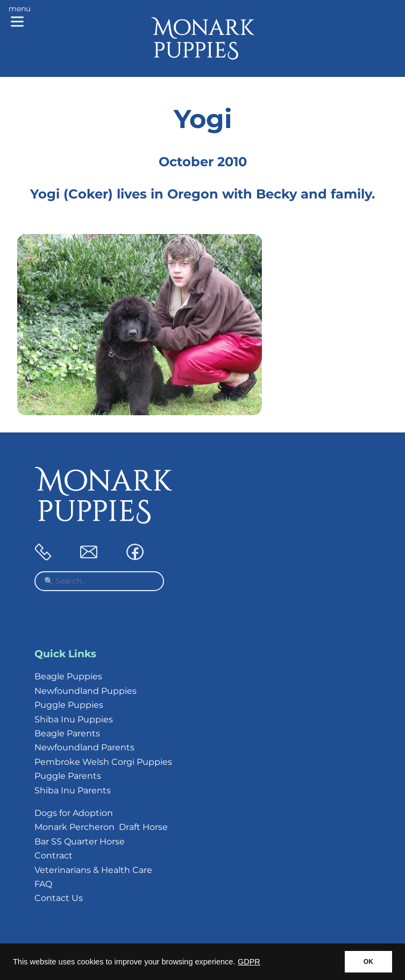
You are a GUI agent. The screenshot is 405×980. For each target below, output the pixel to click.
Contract (54, 855)
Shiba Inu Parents (73, 790)
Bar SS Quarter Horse (80, 841)
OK (368, 962)
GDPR (249, 962)
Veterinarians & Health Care (93, 870)
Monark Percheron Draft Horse (101, 827)
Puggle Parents (68, 776)
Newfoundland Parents (84, 747)
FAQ (43, 884)
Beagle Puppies (68, 676)
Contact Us (59, 898)
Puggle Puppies (69, 705)
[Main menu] (20, 17)
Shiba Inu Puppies (74, 719)
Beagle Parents (67, 733)
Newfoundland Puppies (86, 691)
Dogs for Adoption (74, 813)
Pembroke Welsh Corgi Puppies (103, 762)
